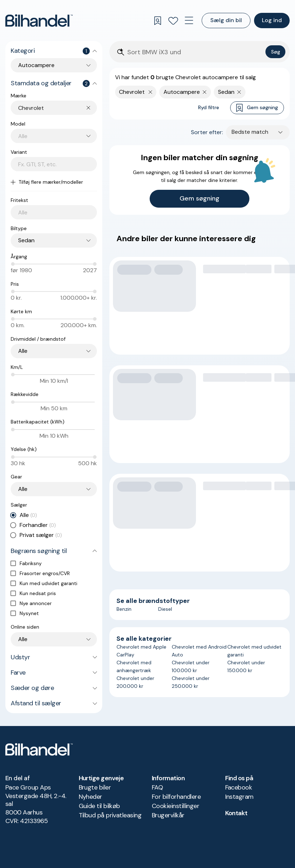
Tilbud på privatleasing (110, 815)
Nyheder (90, 797)
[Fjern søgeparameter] (205, 92)
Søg (276, 52)
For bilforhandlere (176, 797)
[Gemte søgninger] (157, 21)
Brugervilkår (168, 815)
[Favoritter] (173, 21)
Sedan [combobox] (26, 240)
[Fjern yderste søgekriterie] (151, 92)
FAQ (157, 787)
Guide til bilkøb (99, 806)
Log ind (272, 20)
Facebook (239, 787)
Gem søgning (257, 108)
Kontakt (236, 813)
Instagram (239, 797)
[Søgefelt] (195, 52)
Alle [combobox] (23, 351)
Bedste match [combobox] (250, 132)
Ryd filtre (209, 107)
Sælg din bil (226, 20)
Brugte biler (95, 787)
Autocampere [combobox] (36, 65)
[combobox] (58, 108)
